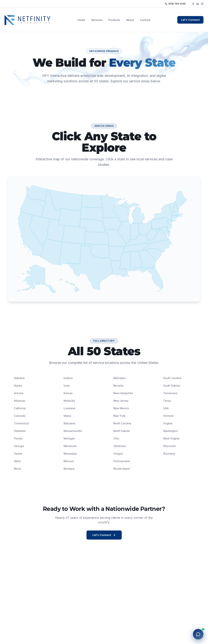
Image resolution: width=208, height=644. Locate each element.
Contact (145, 20)
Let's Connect (190, 20)
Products (114, 20)
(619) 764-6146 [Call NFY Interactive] (175, 4)
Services (97, 20)
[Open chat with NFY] (198, 634)
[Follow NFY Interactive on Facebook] (193, 4)
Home (81, 20)
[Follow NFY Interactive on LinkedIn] (198, 4)
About (130, 20)
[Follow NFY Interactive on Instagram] (202, 4)
